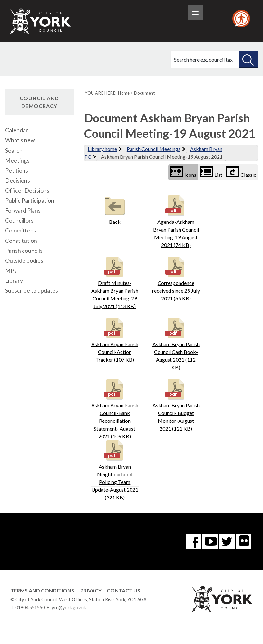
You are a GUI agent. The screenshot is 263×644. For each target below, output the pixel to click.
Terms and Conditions (42, 590)
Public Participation (30, 200)
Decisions (18, 180)
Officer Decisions (27, 190)
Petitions (17, 170)
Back (115, 209)
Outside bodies (24, 261)
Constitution (21, 241)
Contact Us (123, 590)
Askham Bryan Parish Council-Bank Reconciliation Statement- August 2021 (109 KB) (115, 408)
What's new (20, 140)
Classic (241, 172)
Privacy (91, 590)
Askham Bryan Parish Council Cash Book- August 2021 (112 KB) (176, 343)
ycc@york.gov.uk (69, 607)
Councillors (19, 220)
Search (14, 151)
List (211, 172)
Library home (102, 149)
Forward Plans (23, 210)
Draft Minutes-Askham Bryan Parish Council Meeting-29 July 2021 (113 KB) (115, 282)
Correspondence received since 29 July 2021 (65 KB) (176, 278)
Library (14, 281)
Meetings (17, 161)
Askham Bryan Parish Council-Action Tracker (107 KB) (115, 339)
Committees (21, 230)
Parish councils (24, 251)
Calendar (17, 130)
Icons (183, 172)
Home (124, 93)
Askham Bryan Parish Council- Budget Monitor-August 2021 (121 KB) (176, 404)
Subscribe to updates (32, 291)
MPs (11, 271)
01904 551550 (30, 607)
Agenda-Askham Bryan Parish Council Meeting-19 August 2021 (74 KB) (176, 221)
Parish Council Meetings (154, 149)
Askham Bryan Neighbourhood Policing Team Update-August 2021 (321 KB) (115, 469)
